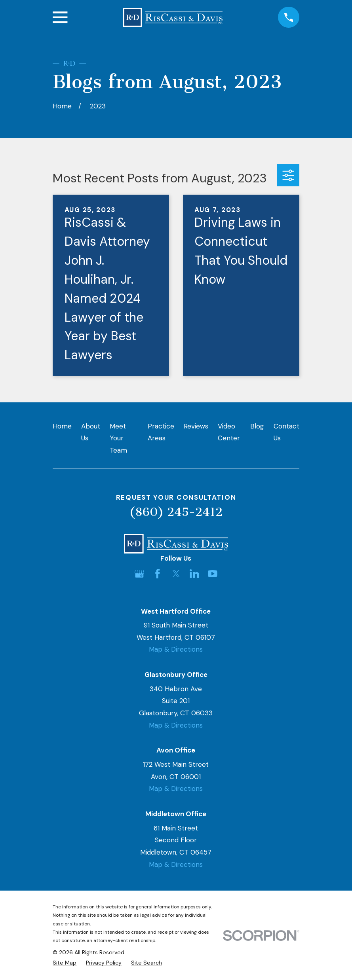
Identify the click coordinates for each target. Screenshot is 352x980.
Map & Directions (176, 649)
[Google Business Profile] (139, 574)
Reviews (196, 426)
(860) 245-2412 (176, 512)
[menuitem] (65, 963)
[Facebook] (158, 574)
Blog (257, 426)
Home (62, 426)
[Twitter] (176, 574)
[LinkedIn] (194, 574)
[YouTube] (213, 574)
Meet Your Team (118, 438)
